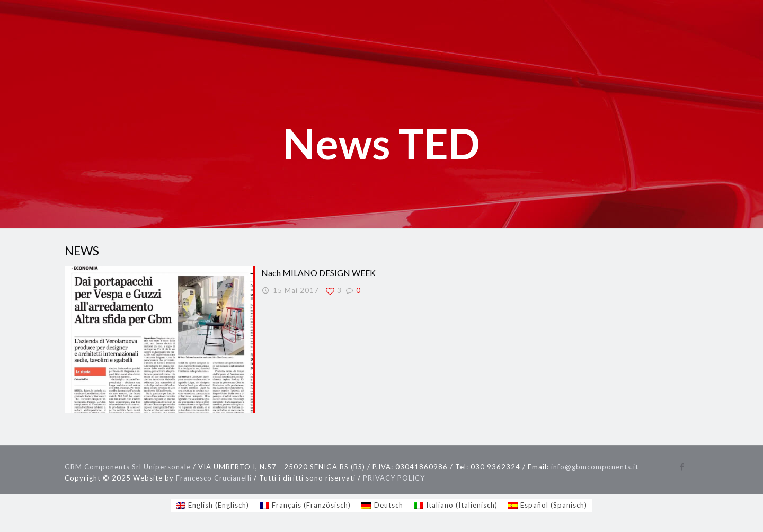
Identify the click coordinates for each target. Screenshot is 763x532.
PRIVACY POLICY (394, 478)
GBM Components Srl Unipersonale (128, 467)
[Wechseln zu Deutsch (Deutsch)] (382, 505)
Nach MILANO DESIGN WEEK (318, 273)
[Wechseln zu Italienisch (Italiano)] (456, 505)
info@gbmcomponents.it (595, 467)
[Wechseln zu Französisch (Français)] (305, 505)
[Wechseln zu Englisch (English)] (212, 505)
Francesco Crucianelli (214, 478)
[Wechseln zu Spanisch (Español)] (548, 505)
